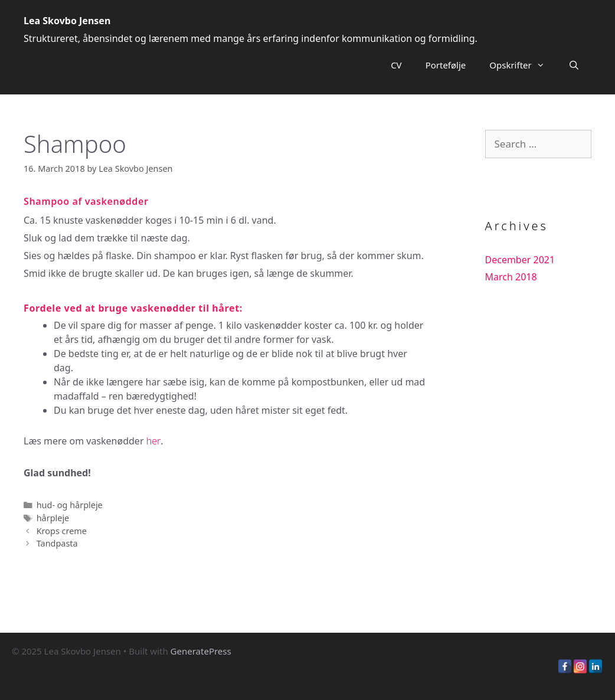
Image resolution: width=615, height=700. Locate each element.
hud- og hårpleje (70, 505)
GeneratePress (201, 651)
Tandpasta (57, 543)
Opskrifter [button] (523, 65)
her (154, 441)
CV (396, 65)
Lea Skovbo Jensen (67, 21)
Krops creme (62, 531)
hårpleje (53, 518)
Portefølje (446, 65)
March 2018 (511, 277)
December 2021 (520, 260)
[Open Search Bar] (574, 65)
